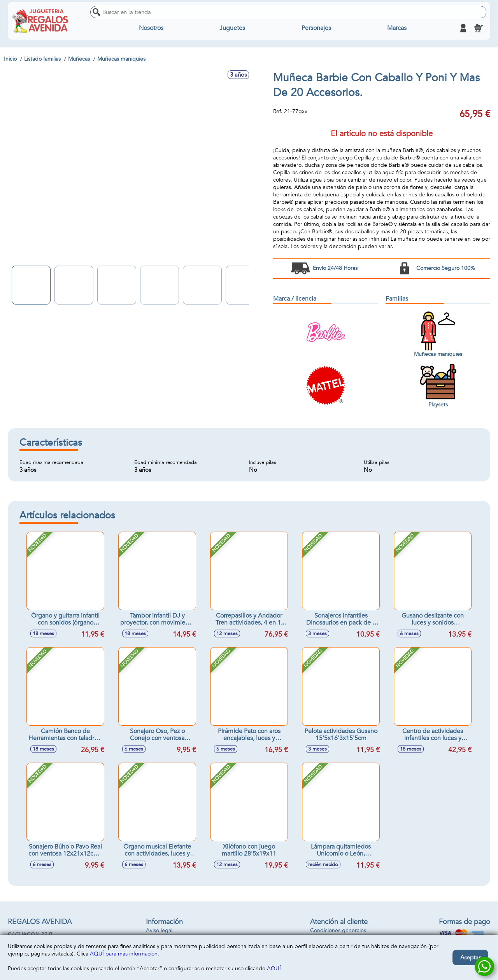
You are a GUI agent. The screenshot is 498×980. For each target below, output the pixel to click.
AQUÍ (274, 969)
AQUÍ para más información (124, 954)
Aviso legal (159, 930)
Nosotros (151, 28)
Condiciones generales (338, 930)
